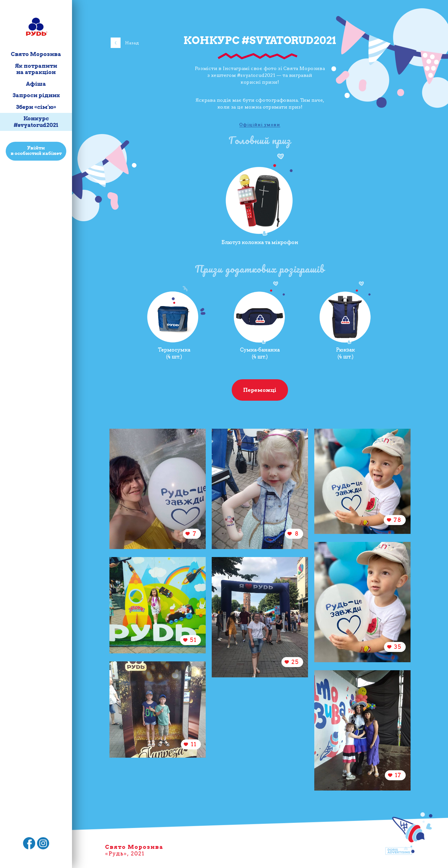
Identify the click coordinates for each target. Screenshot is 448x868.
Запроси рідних (36, 95)
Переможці (260, 390)
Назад (132, 43)
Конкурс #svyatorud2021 (36, 122)
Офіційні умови (260, 125)
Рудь (116, 854)
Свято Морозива (36, 54)
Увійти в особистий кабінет (36, 151)
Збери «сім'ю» (36, 107)
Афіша (36, 84)
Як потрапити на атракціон (36, 69)
